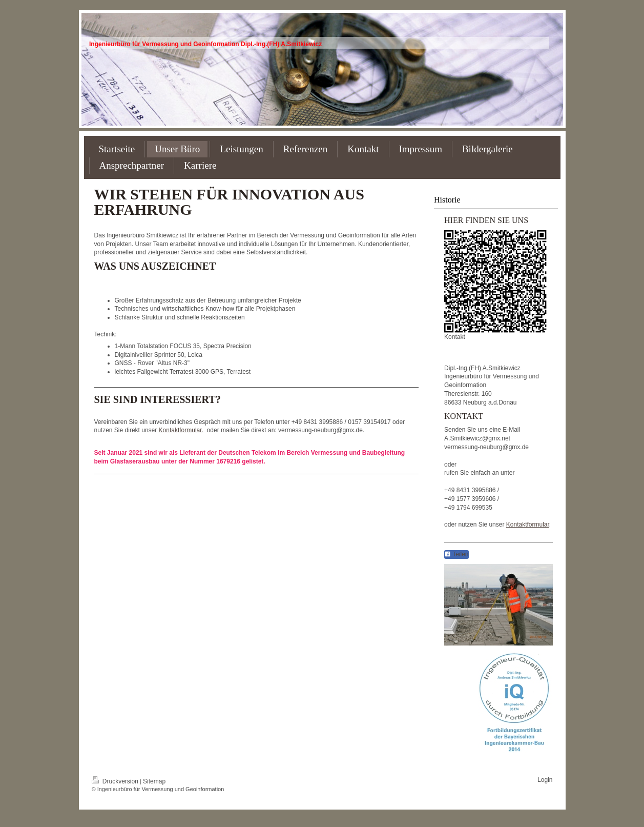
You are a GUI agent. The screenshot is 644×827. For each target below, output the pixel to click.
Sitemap (154, 781)
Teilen (456, 554)
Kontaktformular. (181, 430)
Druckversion (116, 781)
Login (545, 780)
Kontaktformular (528, 525)
